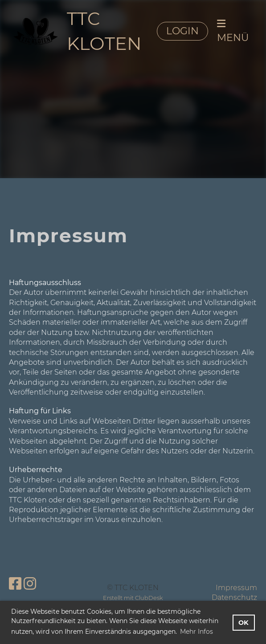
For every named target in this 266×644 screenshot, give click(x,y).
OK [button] (243, 623)
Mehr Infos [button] (196, 632)
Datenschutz (234, 597)
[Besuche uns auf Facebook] (15, 584)
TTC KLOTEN (104, 31)
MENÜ (233, 31)
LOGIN (182, 31)
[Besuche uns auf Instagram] (30, 584)
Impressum (236, 588)
